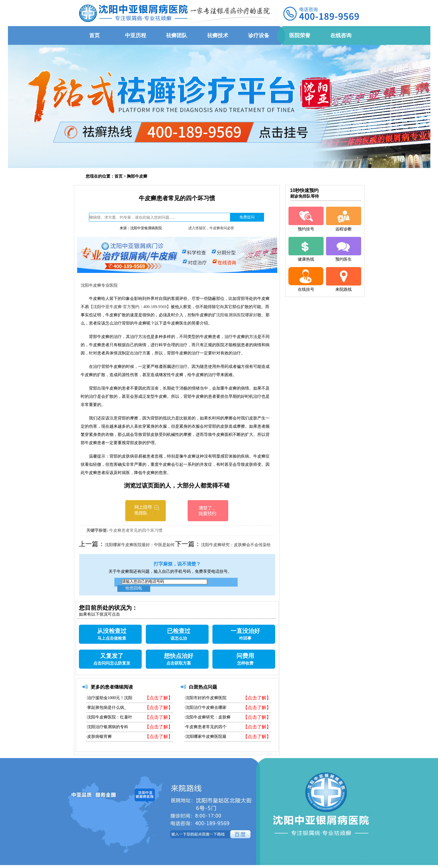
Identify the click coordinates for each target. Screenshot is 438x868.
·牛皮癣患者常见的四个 (206, 727)
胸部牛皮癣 (137, 176)
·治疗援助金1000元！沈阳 (109, 698)
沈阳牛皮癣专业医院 (99, 285)
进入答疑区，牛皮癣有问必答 (211, 228)
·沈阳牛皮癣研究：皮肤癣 (208, 717)
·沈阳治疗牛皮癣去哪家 (206, 708)
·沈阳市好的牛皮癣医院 (206, 698)
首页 (119, 176)
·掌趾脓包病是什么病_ (106, 708)
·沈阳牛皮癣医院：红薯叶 (109, 717)
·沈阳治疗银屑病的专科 (107, 727)
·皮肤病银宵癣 (99, 737)
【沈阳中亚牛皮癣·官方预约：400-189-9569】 (130, 307)
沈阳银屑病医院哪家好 (237, 315)
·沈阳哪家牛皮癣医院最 (206, 737)
